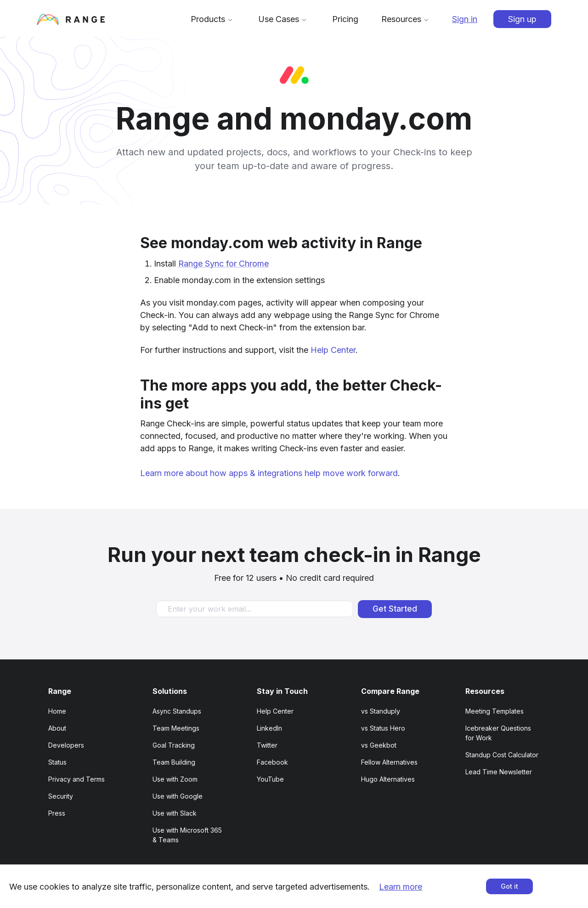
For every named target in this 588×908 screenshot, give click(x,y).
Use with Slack (175, 813)
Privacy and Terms (76, 779)
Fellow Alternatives (389, 762)
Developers (66, 745)
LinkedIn (269, 728)
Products (213, 19)
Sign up (522, 19)
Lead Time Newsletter (499, 772)
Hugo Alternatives (388, 779)
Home (57, 711)
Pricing (345, 19)
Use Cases (284, 19)
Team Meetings (176, 728)
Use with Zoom (175, 779)
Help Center (333, 350)
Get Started (395, 609)
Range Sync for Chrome (223, 264)
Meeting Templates (495, 711)
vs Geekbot (379, 745)
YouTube (270, 779)
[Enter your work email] (255, 609)
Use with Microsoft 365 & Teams (187, 835)
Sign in (465, 19)
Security (61, 796)
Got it (509, 886)
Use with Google (178, 796)
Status (57, 762)
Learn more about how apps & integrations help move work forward (269, 473)
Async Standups (177, 711)
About (57, 728)
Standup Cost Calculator (502, 755)
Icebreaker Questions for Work (498, 733)
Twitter (267, 745)
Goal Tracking (174, 745)
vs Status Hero (383, 728)
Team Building (174, 762)
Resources (406, 19)
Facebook (272, 762)
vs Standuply (381, 711)
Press (57, 813)
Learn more (401, 887)
